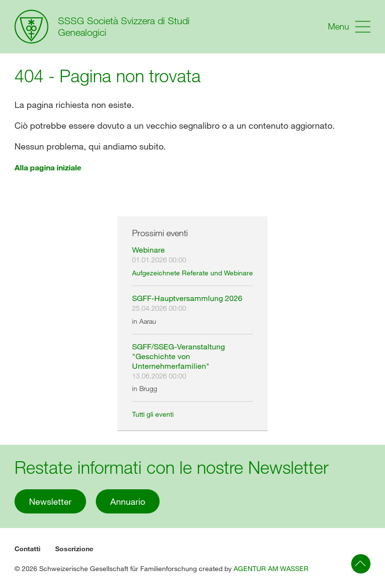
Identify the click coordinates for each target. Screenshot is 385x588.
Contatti (28, 549)
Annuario (128, 501)
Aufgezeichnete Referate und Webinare (192, 273)
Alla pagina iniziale (48, 167)
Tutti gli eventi (153, 414)
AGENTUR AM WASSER (271, 568)
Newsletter (50, 501)
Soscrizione (74, 549)
